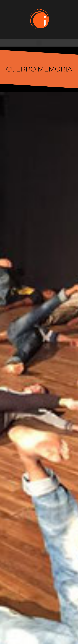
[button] (39, 43)
